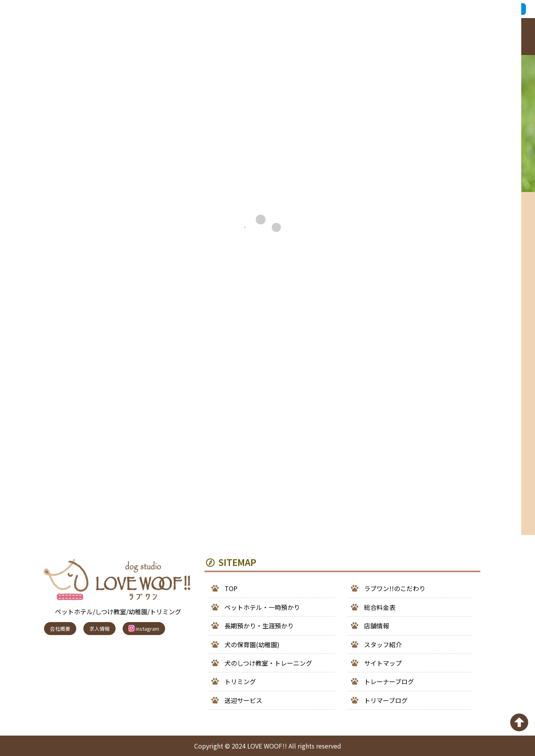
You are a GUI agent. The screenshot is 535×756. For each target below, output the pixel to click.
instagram (144, 629)
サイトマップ (383, 663)
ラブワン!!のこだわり (395, 588)
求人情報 (99, 629)
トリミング (240, 681)
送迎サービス (243, 700)
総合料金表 (380, 607)
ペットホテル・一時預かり (262, 607)
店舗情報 (377, 626)
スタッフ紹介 (383, 644)
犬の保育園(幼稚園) (252, 644)
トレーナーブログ (389, 681)
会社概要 (60, 629)
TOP (231, 588)
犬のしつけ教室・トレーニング (268, 663)
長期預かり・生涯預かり (259, 626)
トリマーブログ (386, 700)
